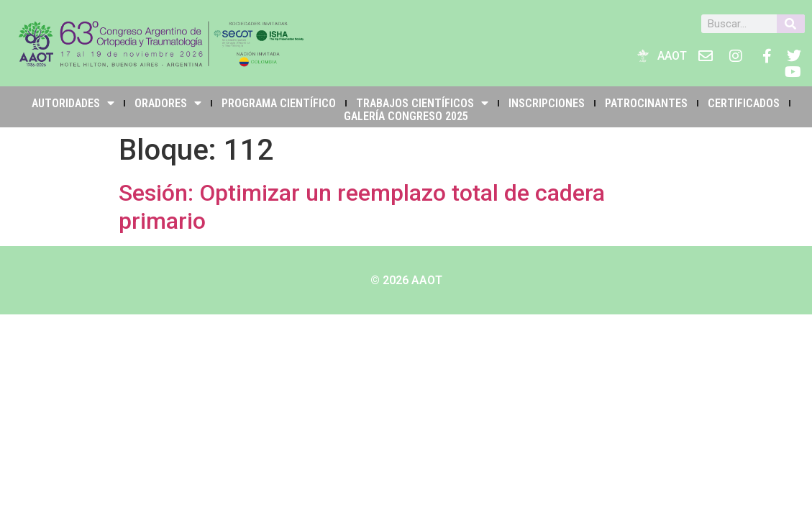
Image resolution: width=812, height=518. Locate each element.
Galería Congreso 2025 (406, 116)
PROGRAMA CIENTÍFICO (279, 103)
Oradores (168, 103)
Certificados (744, 103)
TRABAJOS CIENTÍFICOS (422, 103)
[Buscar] (791, 24)
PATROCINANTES (646, 103)
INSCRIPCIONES (547, 103)
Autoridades (73, 103)
